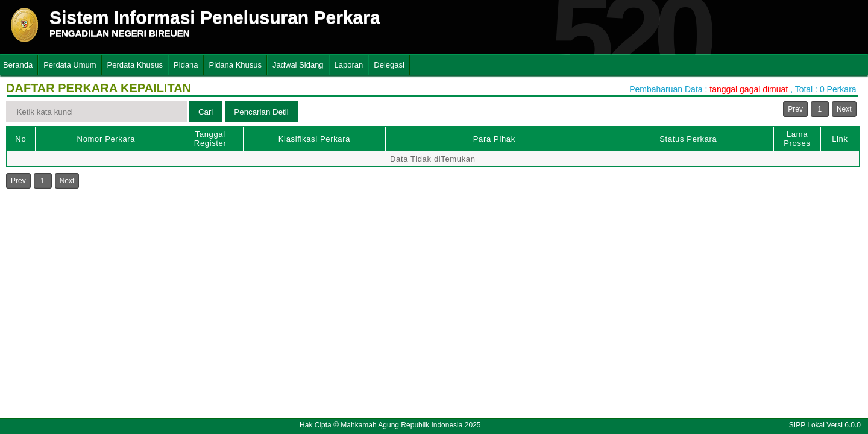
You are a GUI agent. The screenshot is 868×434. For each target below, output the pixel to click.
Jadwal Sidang (298, 65)
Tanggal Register (210, 139)
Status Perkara (688, 139)
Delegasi (389, 65)
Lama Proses (797, 139)
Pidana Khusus (235, 65)
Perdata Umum (70, 65)
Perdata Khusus (135, 65)
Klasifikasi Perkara (314, 139)
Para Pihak (494, 139)
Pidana (186, 65)
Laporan (349, 65)
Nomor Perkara (106, 139)
